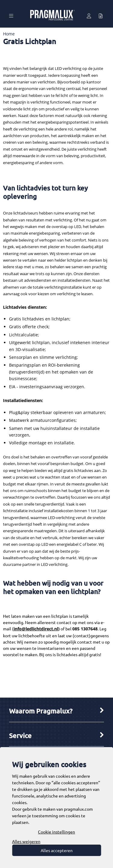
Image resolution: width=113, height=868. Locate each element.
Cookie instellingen (56, 832)
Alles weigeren (26, 841)
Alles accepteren (57, 850)
